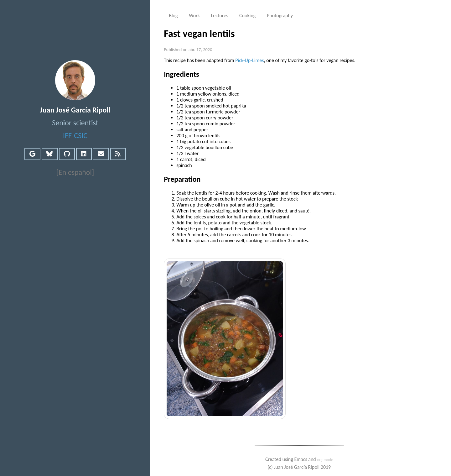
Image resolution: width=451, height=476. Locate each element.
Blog (173, 16)
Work (194, 16)
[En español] (75, 172)
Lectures (220, 16)
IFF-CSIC (75, 136)
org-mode (325, 460)
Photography (280, 16)
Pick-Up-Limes (249, 60)
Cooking (247, 16)
